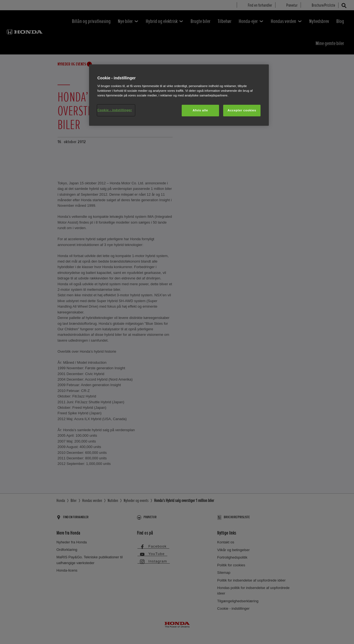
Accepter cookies (242, 110)
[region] (179, 95)
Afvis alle (200, 110)
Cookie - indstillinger (115, 110)
